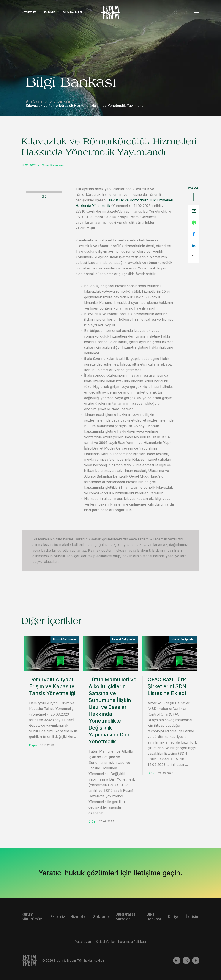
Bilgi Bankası (72, 12)
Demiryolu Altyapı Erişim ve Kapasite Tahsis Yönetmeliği (52, 686)
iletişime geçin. (158, 873)
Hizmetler (29, 12)
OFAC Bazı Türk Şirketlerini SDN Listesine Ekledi (167, 686)
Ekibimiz (50, 12)
